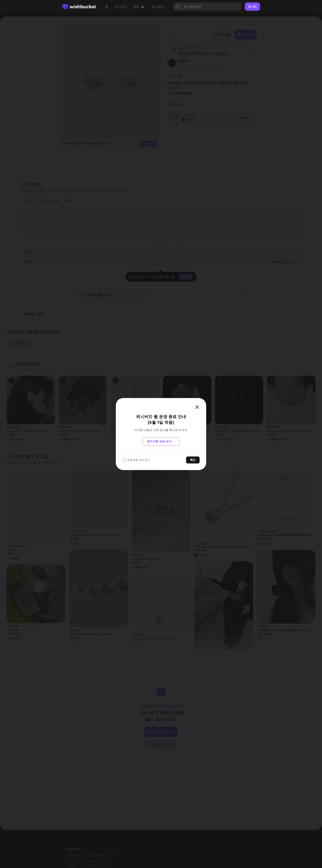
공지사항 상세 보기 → (161, 441)
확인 (193, 460)
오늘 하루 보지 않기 (136, 460)
